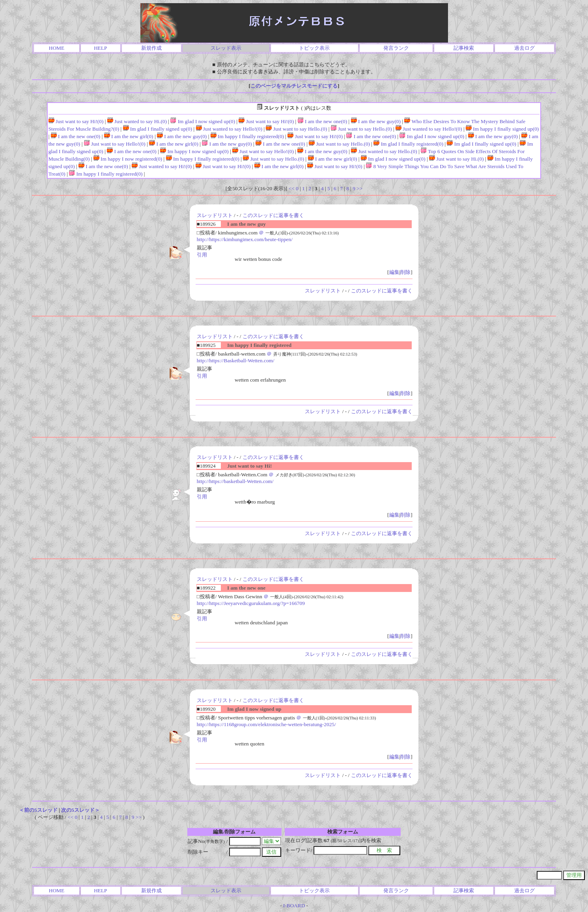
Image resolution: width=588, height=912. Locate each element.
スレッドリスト (215, 215)
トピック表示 (314, 48)
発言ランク (396, 48)
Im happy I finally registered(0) (247, 136)
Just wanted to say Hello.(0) (384, 151)
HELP (100, 48)
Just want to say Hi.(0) (456, 159)
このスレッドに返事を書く (273, 215)
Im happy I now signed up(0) (194, 151)
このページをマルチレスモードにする (294, 86)
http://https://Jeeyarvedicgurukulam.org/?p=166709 (251, 603)
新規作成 (151, 48)
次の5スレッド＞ (80, 810)
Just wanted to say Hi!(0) (162, 166)
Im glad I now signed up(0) (203, 121)
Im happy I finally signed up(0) (502, 129)
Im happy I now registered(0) (128, 159)
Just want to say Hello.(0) (296, 129)
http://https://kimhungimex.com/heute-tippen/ (245, 239)
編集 (394, 272)
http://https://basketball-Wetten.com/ (235, 481)
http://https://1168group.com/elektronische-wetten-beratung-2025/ (266, 724)
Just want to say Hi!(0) (76, 121)
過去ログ (525, 48)
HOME (57, 48)
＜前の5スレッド (38, 810)
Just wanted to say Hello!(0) (229, 129)
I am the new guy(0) (376, 121)
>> (359, 188)
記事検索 (464, 48)
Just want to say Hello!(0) (115, 144)
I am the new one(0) (323, 121)
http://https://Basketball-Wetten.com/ (236, 360)
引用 (202, 255)
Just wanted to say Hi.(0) (137, 121)
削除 (405, 272)
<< (292, 188)
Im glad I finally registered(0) (408, 144)
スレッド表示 (226, 48)
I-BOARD (294, 905)
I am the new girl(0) (129, 136)
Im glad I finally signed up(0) (158, 129)
